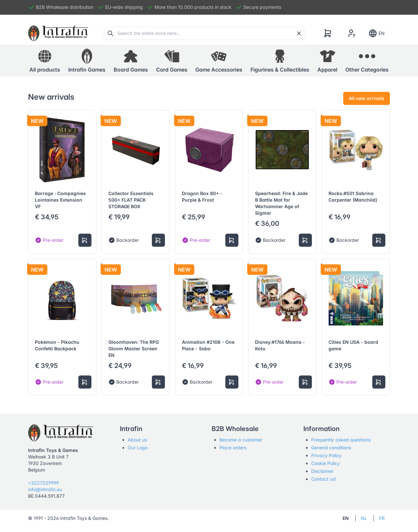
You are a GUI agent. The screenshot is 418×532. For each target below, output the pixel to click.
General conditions (331, 448)
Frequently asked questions (341, 440)
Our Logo (138, 448)
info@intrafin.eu (45, 489)
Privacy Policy (326, 455)
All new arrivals (367, 98)
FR (382, 518)
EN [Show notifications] (376, 33)
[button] (87, 61)
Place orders (233, 448)
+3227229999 (43, 483)
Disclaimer (322, 471)
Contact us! (324, 479)
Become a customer (241, 440)
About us (137, 440)
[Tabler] (58, 33)
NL (364, 518)
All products (45, 60)
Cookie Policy (326, 463)
